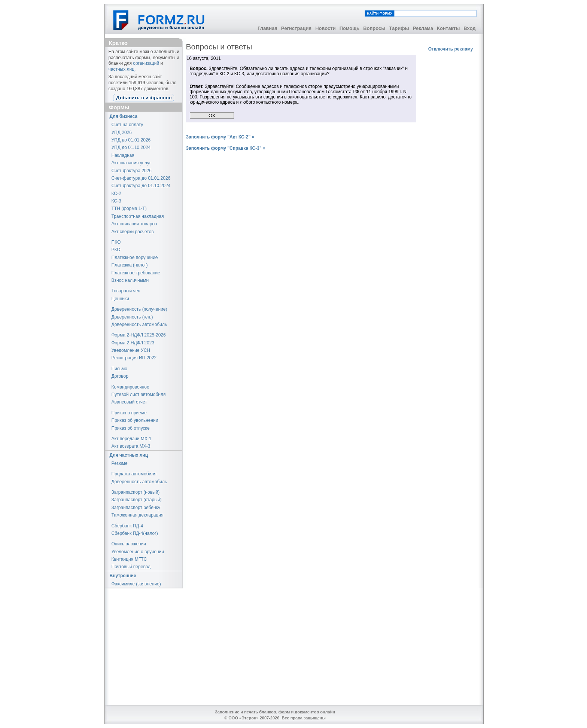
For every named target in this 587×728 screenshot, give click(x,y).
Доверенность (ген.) (132, 317)
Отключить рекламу (451, 49)
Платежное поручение (135, 258)
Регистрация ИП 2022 (134, 358)
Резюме (120, 463)
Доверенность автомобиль (139, 325)
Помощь (349, 28)
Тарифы (399, 28)
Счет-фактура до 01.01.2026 (141, 178)
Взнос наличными (130, 280)
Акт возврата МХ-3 (131, 446)
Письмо (120, 369)
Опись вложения (129, 544)
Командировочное (130, 387)
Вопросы (374, 28)
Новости (326, 28)
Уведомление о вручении (138, 552)
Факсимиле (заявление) (136, 584)
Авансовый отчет (129, 402)
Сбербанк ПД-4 (127, 526)
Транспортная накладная (138, 216)
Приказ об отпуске (131, 428)
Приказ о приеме (129, 413)
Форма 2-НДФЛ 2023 (133, 343)
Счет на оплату (127, 125)
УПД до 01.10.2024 (131, 147)
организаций (146, 63)
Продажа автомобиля (134, 474)
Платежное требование (136, 273)
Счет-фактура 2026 (132, 171)
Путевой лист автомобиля (139, 395)
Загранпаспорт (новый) (136, 492)
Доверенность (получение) (139, 309)
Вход (469, 28)
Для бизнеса (124, 116)
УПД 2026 (122, 132)
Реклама (423, 28)
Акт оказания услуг (131, 163)
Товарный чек (126, 291)
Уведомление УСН (131, 350)
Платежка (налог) (130, 265)
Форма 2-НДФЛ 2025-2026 (139, 335)
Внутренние (123, 576)
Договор (120, 376)
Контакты (448, 28)
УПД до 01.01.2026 (131, 140)
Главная (267, 28)
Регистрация (296, 28)
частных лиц (122, 69)
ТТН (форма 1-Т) (129, 208)
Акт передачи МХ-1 (132, 439)
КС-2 (116, 194)
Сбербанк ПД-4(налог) (135, 533)
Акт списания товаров (134, 224)
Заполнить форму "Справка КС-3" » (226, 148)
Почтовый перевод (131, 567)
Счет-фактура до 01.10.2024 (141, 186)
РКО (116, 250)
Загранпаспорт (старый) (137, 500)
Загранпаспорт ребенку (136, 508)
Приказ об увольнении (135, 420)
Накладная (123, 155)
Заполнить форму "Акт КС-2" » (220, 137)
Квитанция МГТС (129, 559)
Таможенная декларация (138, 515)
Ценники (120, 299)
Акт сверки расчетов (133, 232)
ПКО (116, 242)
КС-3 (116, 201)
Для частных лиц (129, 455)
